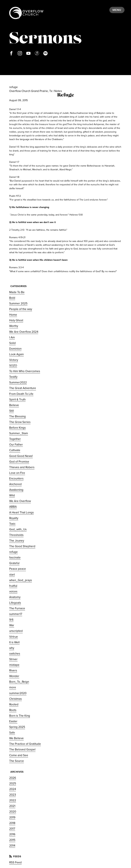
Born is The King (20, 716)
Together (15, 439)
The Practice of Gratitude (25, 744)
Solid (12, 343)
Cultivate (15, 450)
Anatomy (15, 597)
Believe (14, 405)
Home (13, 315)
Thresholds (16, 535)
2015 (12, 840)
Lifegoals (15, 603)
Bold (12, 298)
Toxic (12, 524)
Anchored (15, 484)
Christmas (16, 699)
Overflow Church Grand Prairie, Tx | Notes (36, 91)
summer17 (16, 614)
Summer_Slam (19, 433)
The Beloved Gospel (22, 749)
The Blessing (17, 416)
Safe (12, 733)
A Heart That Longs (21, 512)
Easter (13, 721)
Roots (13, 710)
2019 (12, 817)
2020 (13, 812)
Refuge (66, 95)
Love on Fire (17, 473)
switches (15, 654)
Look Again (16, 354)
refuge (13, 552)
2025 (13, 783)
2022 (13, 800)
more (13, 687)
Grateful (14, 563)
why (12, 648)
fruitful (13, 586)
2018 (12, 823)
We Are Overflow (20, 501)
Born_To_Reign (19, 682)
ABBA (13, 507)
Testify (13, 377)
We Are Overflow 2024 (24, 332)
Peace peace (18, 569)
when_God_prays (21, 580)
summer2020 (18, 693)
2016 (12, 834)
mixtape (14, 665)
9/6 (11, 620)
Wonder (14, 676)
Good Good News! (21, 456)
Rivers (13, 670)
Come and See (19, 755)
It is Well (14, 642)
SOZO (13, 366)
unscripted (16, 631)
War (12, 625)
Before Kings (17, 428)
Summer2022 (18, 382)
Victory (14, 360)
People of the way (21, 309)
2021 (12, 806)
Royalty (14, 518)
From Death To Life (21, 394)
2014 (12, 846)
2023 (13, 795)
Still (12, 411)
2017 (12, 829)
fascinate (15, 558)
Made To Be (17, 292)
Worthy (14, 326)
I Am (12, 337)
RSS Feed (15, 862)
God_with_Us (18, 529)
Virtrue (14, 637)
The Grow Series (20, 422)
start (12, 575)
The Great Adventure (23, 388)
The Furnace (17, 608)
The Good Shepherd (22, 546)
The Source (17, 761)
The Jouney (17, 541)
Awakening (16, 490)
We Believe (16, 738)
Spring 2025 (17, 727)
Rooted (14, 704)
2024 (13, 789)
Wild (12, 495)
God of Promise (19, 462)
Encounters (16, 479)
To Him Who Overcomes (25, 371)
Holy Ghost (16, 320)
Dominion (15, 349)
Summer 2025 (18, 303)
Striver (13, 659)
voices (13, 591)
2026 (13, 778)
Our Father (16, 445)
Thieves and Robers (22, 467)
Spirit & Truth (17, 400)
